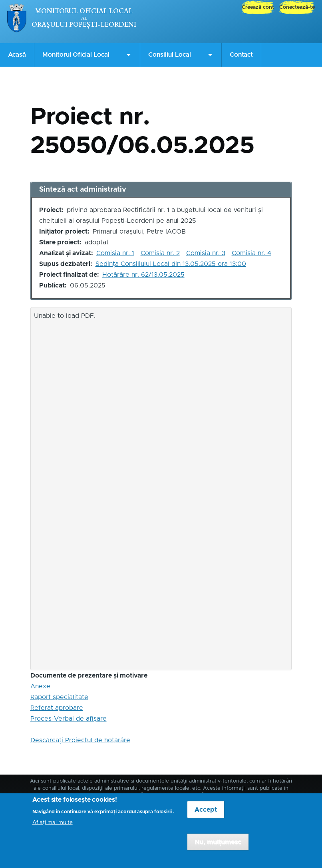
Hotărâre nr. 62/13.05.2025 (143, 275)
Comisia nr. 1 (115, 253)
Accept (206, 815)
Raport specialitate (59, 697)
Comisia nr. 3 (206, 253)
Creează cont (258, 7)
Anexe (40, 686)
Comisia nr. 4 (251, 253)
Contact (241, 55)
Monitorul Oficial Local (84, 11)
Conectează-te (297, 7)
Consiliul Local (170, 55)
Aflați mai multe (53, 828)
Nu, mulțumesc (218, 847)
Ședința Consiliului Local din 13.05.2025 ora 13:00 (171, 264)
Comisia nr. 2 (160, 253)
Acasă (17, 55)
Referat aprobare (57, 708)
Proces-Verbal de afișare (69, 719)
